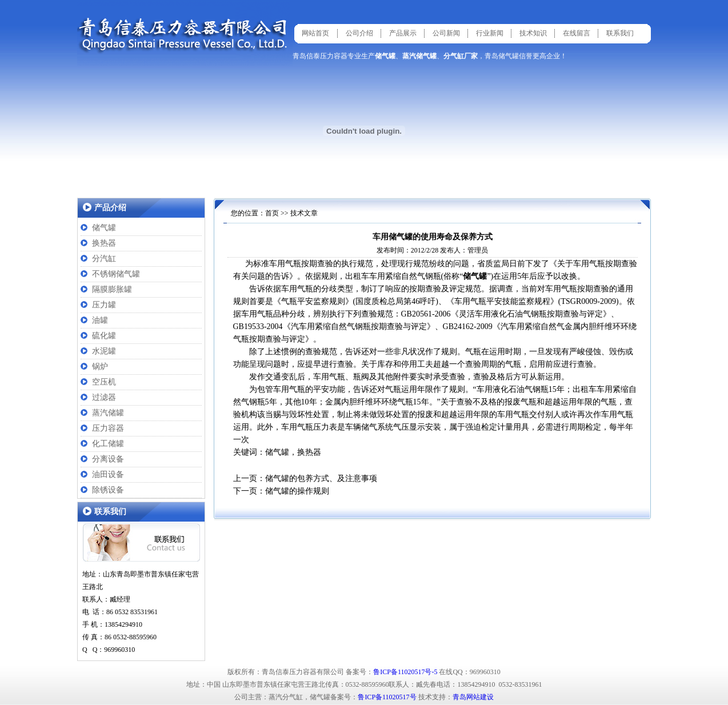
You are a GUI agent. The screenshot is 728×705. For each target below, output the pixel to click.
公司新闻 (446, 33)
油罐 (100, 320)
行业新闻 (490, 33)
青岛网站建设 (473, 697)
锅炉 (100, 366)
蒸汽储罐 (108, 413)
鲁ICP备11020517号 (387, 697)
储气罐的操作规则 (297, 491)
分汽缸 (104, 259)
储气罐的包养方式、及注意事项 (321, 478)
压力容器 (108, 428)
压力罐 (104, 305)
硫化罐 (104, 336)
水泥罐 (104, 351)
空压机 (104, 382)
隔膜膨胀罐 (112, 289)
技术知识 (533, 33)
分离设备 (108, 459)
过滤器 (104, 397)
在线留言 (577, 33)
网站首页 (315, 33)
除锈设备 (108, 490)
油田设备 (108, 474)
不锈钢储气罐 (116, 274)
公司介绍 (359, 33)
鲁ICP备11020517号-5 (405, 672)
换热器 (104, 243)
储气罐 (104, 228)
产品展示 (403, 33)
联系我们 (620, 33)
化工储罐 (108, 444)
